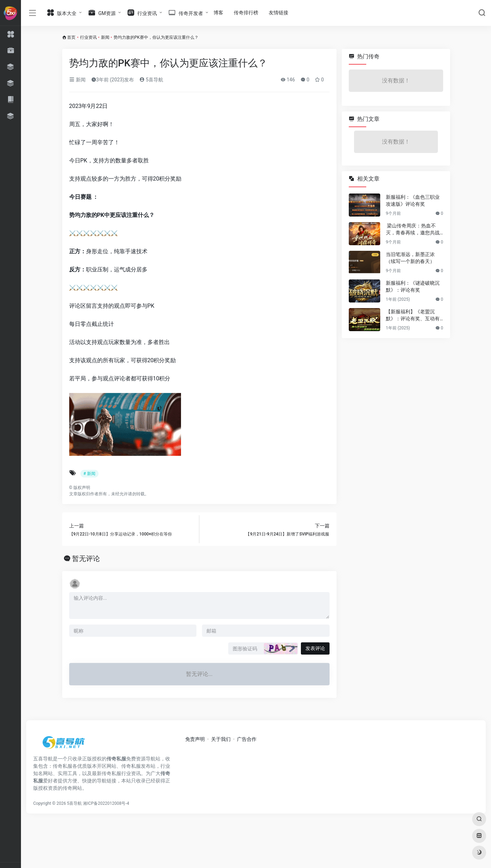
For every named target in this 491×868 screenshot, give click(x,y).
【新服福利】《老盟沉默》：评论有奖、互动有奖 (413, 315)
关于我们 (221, 739)
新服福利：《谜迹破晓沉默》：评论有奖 (413, 286)
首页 (71, 37)
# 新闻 (89, 474)
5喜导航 (151, 80)
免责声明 (195, 739)
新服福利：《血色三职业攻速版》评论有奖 (413, 200)
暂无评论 (86, 559)
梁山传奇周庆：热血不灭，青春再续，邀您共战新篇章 (413, 229)
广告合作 (247, 739)
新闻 (105, 37)
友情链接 (279, 13)
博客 (218, 13)
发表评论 (315, 648)
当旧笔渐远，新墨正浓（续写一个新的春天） (410, 258)
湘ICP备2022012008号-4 (106, 803)
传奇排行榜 (246, 13)
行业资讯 (88, 37)
